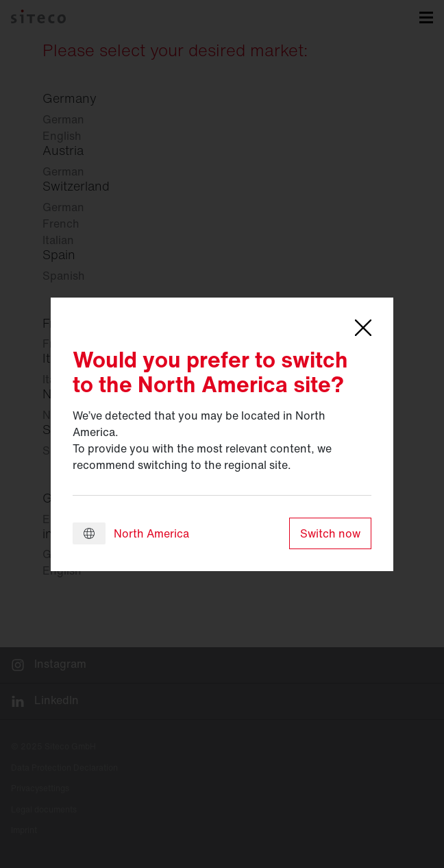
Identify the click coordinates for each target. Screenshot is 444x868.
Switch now (330, 533)
